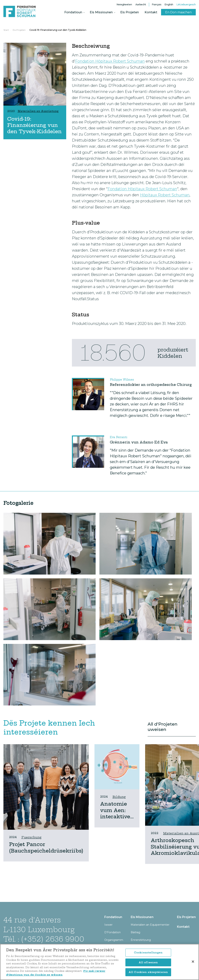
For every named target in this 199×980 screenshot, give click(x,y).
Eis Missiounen (101, 12)
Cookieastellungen (148, 953)
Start (6, 30)
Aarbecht (141, 4)
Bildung (119, 797)
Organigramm (114, 940)
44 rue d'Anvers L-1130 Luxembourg (39, 925)
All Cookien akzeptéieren (148, 973)
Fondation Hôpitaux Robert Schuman (110, 61)
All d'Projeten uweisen (162, 727)
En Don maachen (178, 12)
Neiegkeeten (124, 4)
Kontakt (151, 12)
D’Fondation (112, 932)
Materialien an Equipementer (150, 925)
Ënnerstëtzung (141, 940)
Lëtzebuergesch (186, 4)
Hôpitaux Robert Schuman (165, 195)
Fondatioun (73, 12)
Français (157, 4)
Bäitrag (135, 932)
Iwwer (108, 925)
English (169, 4)
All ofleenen (148, 963)
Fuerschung (31, 837)
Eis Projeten (130, 12)
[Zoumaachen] (193, 962)
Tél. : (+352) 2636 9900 (44, 939)
